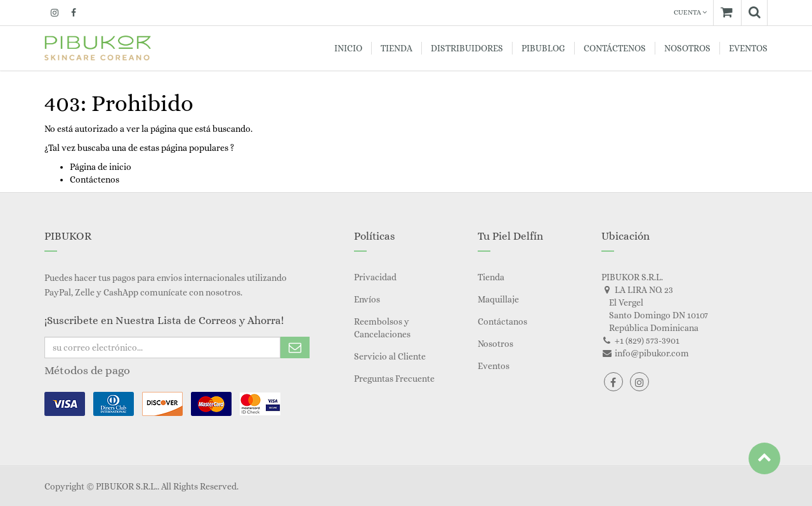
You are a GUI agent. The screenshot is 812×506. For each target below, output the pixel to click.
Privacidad (375, 277)
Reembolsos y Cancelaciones (382, 328)
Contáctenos (95, 179)
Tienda (491, 277)
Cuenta (690, 12)
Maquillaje (498, 299)
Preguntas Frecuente (394, 379)
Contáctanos (502, 321)
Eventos (494, 366)
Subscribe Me (295, 347)
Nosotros (495, 344)
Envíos (367, 299)
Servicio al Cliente (390, 356)
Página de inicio (101, 167)
